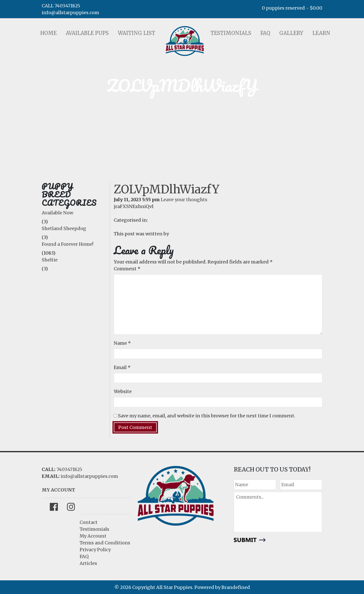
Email (122, 367)
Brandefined (236, 587)
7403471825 (69, 469)
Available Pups (87, 33)
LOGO (185, 41)
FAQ (265, 33)
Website (123, 391)
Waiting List (136, 33)
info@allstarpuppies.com (70, 13)
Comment (127, 269)
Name (122, 343)
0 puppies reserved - (292, 8)
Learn (321, 33)
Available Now (58, 213)
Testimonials (231, 33)
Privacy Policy (95, 550)
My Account (93, 536)
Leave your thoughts (184, 200)
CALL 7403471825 (61, 6)
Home (48, 33)
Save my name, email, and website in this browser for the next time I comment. (207, 416)
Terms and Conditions (105, 543)
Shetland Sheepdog (64, 228)
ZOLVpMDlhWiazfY (167, 189)
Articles (88, 563)
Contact (89, 522)
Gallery (291, 33)
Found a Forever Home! (67, 244)
